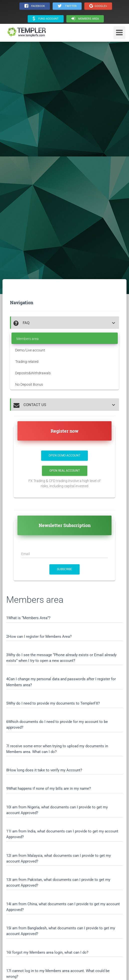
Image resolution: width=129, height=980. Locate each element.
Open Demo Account (64, 455)
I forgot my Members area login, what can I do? (49, 952)
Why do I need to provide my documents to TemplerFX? (54, 703)
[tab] (64, 323)
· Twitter (67, 6)
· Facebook (35, 6)
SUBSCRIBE (64, 569)
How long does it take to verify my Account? (45, 770)
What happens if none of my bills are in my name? (50, 789)
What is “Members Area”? (29, 618)
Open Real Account (65, 471)
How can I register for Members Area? (40, 637)
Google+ (98, 6)
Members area (85, 19)
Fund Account (46, 19)
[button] (65, 323)
